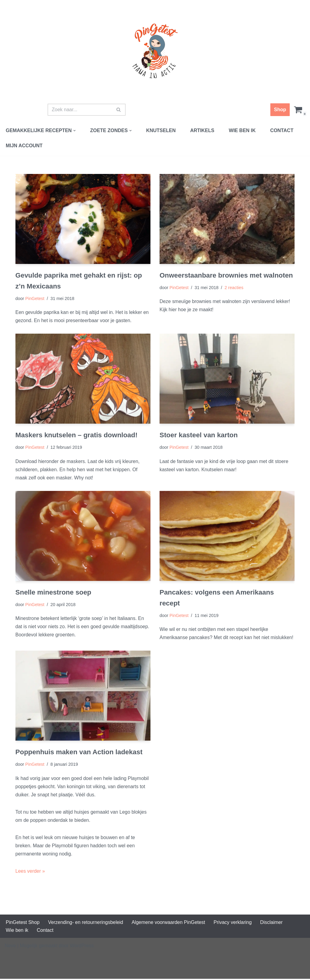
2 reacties (234, 288)
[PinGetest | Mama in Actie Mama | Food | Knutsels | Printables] (155, 51)
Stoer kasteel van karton (199, 435)
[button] (75, 131)
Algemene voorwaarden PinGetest (169, 923)
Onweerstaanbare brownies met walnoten (226, 275)
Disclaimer (272, 923)
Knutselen (161, 130)
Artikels (203, 130)
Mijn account (24, 146)
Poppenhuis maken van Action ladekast (79, 753)
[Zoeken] (80, 110)
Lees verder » (30, 872)
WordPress (82, 947)
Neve (10, 947)
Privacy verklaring (233, 923)
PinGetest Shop (23, 923)
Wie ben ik (243, 130)
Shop (280, 110)
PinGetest (35, 298)
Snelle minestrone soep (53, 593)
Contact (283, 130)
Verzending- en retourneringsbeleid (86, 923)
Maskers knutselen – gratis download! (77, 435)
